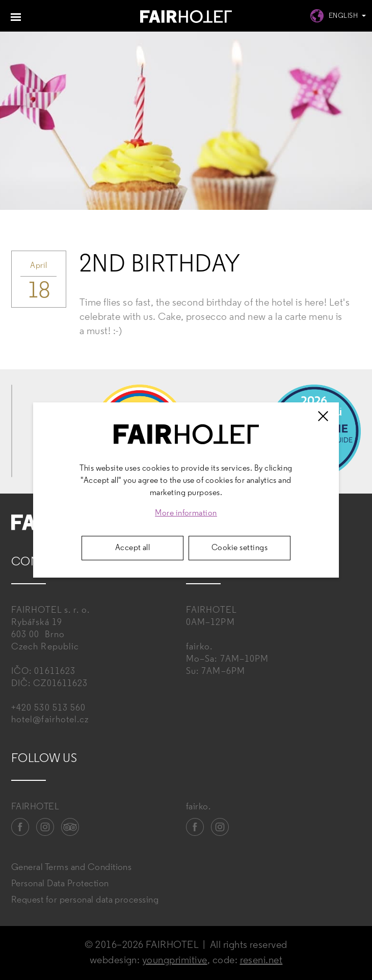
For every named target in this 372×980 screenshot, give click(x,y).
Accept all (133, 548)
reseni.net (261, 961)
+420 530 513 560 (48, 708)
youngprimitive (175, 961)
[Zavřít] (323, 416)
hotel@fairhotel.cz (50, 720)
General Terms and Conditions (71, 868)
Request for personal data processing (85, 900)
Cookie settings (240, 548)
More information (186, 513)
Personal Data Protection (60, 884)
